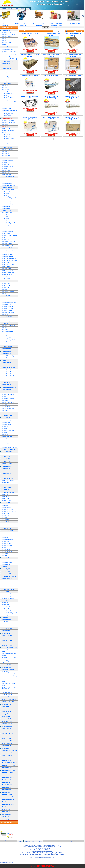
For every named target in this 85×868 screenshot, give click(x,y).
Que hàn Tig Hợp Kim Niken (9, 229)
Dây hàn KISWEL (6, 716)
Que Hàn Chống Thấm (7, 254)
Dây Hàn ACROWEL (7, 758)
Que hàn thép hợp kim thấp (8, 326)
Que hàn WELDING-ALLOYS (9, 576)
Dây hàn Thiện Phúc (7, 645)
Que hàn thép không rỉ (7, 36)
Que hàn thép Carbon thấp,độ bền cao (9, 52)
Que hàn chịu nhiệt (6, 269)
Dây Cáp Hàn (5, 714)
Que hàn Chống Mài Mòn (8, 77)
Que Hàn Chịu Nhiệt (6, 100)
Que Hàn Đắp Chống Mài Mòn (9, 198)
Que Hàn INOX (5, 194)
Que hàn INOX (5, 154)
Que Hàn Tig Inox (6, 266)
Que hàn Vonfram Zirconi (8, 376)
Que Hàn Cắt (5, 237)
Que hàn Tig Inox (6, 156)
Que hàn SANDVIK (7, 528)
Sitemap (23, 9)
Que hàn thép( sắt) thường (8, 120)
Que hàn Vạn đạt (6, 64)
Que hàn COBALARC (7, 346)
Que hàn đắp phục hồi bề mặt (9, 55)
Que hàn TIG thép (6, 541)
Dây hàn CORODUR (7, 755)
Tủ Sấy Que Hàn (6, 812)
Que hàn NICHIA (6, 503)
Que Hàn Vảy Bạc (6, 501)
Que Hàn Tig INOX (6, 208)
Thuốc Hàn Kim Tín (7, 795)
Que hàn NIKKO (6, 296)
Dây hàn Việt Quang (7, 721)
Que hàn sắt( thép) (6, 283)
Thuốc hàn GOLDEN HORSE (9, 763)
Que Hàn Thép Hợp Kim (7, 256)
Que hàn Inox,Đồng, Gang (8, 57)
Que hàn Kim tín (6, 30)
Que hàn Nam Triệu (7, 473)
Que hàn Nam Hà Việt (7, 61)
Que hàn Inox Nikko (6, 300)
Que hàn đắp (5, 73)
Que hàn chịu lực (6, 79)
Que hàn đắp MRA (6, 569)
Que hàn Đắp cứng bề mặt (8, 185)
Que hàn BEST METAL (8, 531)
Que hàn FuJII (5, 566)
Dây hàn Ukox (5, 748)
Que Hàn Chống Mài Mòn (8, 98)
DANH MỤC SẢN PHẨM (7, 28)
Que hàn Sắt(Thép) (6, 420)
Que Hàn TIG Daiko (6, 609)
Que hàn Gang (5, 41)
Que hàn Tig (4, 88)
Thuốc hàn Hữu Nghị (7, 785)
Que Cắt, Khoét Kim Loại (8, 116)
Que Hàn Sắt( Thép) (6, 596)
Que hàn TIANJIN (6, 466)
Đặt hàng (30, 51)
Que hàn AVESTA (6, 487)
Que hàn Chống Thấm (7, 217)
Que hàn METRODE (7, 349)
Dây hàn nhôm (5, 411)
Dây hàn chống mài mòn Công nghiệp (9, 651)
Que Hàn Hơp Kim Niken (8, 200)
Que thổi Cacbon (6, 490)
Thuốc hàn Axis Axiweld (8, 807)
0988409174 (45, 866)
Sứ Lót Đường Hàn (6, 819)
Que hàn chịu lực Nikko (7, 308)
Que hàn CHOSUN (6, 210)
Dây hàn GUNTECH (7, 636)
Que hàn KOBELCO (7, 118)
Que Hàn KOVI (6, 592)
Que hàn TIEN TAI (6, 354)
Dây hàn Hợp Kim (6, 520)
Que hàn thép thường (7, 32)
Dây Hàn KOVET (6, 736)
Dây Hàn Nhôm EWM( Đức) (9, 678)
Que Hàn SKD (5, 522)
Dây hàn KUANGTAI (7, 724)
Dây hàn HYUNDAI (7, 743)
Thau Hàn (4, 45)
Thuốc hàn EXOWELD (8, 777)
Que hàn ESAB (5, 323)
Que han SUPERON (7, 579)
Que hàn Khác (5, 445)
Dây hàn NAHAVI (6, 746)
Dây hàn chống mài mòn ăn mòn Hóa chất (9, 654)
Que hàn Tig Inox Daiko (7, 611)
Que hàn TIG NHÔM (7, 545)
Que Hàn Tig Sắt (6, 206)
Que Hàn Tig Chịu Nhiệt (7, 114)
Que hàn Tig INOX (6, 108)
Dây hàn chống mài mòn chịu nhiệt (9, 662)
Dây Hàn (4, 626)
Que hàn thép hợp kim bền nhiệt (9, 59)
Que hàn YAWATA (6, 281)
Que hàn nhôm (5, 330)
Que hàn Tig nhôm (6, 239)
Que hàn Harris (6, 382)
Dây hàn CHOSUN (6, 729)
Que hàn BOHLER (6, 351)
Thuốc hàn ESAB (6, 782)
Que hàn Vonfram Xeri (7, 372)
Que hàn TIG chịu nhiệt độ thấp (9, 277)
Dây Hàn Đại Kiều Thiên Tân (9, 751)
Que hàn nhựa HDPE (7, 562)
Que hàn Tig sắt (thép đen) (8, 402)
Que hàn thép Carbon (7, 179)
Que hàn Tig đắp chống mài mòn (9, 613)
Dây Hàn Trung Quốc (7, 741)
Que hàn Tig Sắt (5, 172)
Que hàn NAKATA (6, 476)
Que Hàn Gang (5, 96)
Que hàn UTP (5, 617)
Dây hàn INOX (5, 515)
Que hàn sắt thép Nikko (7, 310)
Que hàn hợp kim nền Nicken (9, 302)
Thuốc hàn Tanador (7, 780)
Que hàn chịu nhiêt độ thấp (8, 145)
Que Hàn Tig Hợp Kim (7, 275)
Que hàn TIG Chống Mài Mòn (9, 511)
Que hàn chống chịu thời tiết (8, 241)
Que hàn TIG (5, 39)
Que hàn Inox (5, 75)
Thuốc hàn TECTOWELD (8, 765)
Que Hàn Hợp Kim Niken (8, 106)
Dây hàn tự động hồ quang (8, 409)
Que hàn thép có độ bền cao (8, 34)
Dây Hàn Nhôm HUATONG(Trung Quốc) (8, 692)
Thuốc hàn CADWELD (8, 768)
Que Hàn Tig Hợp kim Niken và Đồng (9, 111)
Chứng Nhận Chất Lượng (31, 841)
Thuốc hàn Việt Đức (7, 760)
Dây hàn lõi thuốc (6, 407)
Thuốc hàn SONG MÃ (7, 797)
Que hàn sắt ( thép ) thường (8, 250)
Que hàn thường (6, 92)
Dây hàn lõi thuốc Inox (7, 551)
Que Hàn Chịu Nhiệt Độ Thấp (9, 271)
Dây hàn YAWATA (6, 719)
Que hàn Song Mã (6, 385)
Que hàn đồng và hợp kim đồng (9, 334)
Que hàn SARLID (6, 485)
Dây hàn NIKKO (6, 631)
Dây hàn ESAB (5, 697)
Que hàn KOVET (6, 418)
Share (57, 28)
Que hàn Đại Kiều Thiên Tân (9, 387)
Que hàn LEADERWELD (8, 449)
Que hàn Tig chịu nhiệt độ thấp (9, 104)
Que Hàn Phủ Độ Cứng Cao (8, 94)
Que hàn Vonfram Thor (7, 370)
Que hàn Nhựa (5, 558)
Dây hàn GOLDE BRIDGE (8, 702)
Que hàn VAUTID (6, 574)
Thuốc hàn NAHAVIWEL (8, 770)
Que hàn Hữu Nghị (6, 66)
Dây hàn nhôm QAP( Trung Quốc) (8, 684)
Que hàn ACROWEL (7, 147)
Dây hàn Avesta (5, 707)
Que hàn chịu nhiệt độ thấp (8, 243)
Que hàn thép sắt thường (8, 338)
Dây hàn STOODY (6, 809)
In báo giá (70, 31)
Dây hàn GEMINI (6, 738)
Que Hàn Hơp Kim (6, 141)
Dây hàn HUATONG (7, 638)
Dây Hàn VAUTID (6, 731)
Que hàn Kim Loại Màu (8, 492)
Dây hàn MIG (5, 547)
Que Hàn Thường (6, 483)
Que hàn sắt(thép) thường (8, 356)
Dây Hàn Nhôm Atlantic (7, 695)
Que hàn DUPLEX (6, 461)
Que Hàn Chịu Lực (6, 129)
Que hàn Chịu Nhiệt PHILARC (9, 447)
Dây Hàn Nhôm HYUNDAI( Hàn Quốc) (10, 681)
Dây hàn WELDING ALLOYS (9, 648)
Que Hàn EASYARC (7, 628)
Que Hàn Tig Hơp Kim (7, 143)
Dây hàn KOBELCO (7, 711)
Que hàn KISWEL (6, 83)
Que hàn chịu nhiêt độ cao (8, 312)
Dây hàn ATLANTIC (7, 640)
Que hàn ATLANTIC (7, 158)
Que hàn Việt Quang (7, 469)
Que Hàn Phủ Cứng (6, 321)
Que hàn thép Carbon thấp (8, 49)
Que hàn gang (5, 71)
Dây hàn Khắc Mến (7, 643)
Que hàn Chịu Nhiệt (6, 424)
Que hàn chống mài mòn (7, 166)
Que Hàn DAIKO (6, 600)
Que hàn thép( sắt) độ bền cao (9, 122)
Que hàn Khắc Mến (7, 365)
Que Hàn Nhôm (5, 497)
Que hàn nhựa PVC (6, 560)
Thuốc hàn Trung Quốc (8, 802)
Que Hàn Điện (5, 603)
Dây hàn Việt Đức (6, 704)
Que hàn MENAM (6, 620)
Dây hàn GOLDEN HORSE (9, 699)
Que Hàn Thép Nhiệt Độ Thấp (9, 102)
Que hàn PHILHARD (7, 437)
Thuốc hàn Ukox (6, 792)
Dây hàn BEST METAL (8, 709)
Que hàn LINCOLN (7, 392)
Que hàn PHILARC (7, 363)
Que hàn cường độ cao (7, 183)
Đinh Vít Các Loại (6, 814)
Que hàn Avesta (6, 360)
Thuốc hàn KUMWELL (8, 775)
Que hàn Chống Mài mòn (8, 430)
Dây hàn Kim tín (6, 633)
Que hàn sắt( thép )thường (8, 190)
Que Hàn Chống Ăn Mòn (8, 264)
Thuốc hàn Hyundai (7, 787)
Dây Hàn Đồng (5, 672)
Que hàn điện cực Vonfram (8, 367)
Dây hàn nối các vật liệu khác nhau (9, 658)
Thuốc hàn (4, 556)
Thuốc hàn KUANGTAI (8, 799)
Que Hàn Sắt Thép (6, 524)
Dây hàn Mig (5, 405)
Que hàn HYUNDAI (7, 248)
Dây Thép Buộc (6, 817)
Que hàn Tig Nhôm (6, 43)
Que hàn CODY (6, 459)
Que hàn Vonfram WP (7, 380)
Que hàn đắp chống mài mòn (9, 223)
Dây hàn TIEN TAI (6, 667)
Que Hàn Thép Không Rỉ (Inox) (9, 260)
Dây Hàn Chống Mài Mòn (8, 598)
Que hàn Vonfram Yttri (7, 378)
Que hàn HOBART (6, 456)
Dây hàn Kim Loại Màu (8, 670)
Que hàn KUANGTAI (7, 187)
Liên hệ (28, 9)
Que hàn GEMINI (6, 69)
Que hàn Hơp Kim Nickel (8, 246)
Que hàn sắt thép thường (8, 81)
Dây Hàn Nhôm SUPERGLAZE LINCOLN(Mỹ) (9, 688)
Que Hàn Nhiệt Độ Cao (7, 202)
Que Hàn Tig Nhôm (7, 571)
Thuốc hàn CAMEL (7, 790)
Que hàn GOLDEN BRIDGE (9, 413)
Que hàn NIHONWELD (8, 177)
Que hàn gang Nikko (6, 298)
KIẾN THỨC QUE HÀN (13, 9)
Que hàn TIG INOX (6, 507)
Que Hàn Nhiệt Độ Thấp (8, 204)
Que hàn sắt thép (6, 533)
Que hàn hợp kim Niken (7, 332)
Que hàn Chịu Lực (6, 90)
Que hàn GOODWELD (7, 464)
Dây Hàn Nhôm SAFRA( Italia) (9, 676)
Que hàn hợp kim (6, 400)
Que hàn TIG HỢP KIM (7, 509)
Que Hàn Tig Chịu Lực (7, 135)
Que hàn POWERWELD (8, 589)
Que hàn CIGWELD (7, 317)
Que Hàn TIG (5, 344)
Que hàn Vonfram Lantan (8, 374)
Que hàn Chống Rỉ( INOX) (8, 443)
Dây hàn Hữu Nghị (6, 665)
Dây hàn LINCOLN (7, 726)
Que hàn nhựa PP (6, 564)
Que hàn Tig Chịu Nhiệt (7, 231)
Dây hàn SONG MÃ (7, 753)
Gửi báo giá (78, 31)
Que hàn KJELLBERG (7, 478)
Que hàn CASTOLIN (7, 452)
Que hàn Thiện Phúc (7, 415)
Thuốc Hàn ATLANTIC (8, 773)
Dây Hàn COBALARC (7, 733)
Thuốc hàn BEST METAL (8, 804)
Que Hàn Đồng (5, 494)
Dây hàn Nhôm (5, 517)
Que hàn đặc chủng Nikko (8, 306)
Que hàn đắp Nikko (6, 304)
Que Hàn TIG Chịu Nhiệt (8, 139)
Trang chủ (4, 9)
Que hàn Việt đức (6, 47)
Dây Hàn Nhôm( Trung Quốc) (9, 674)
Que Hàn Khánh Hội (7, 390)
